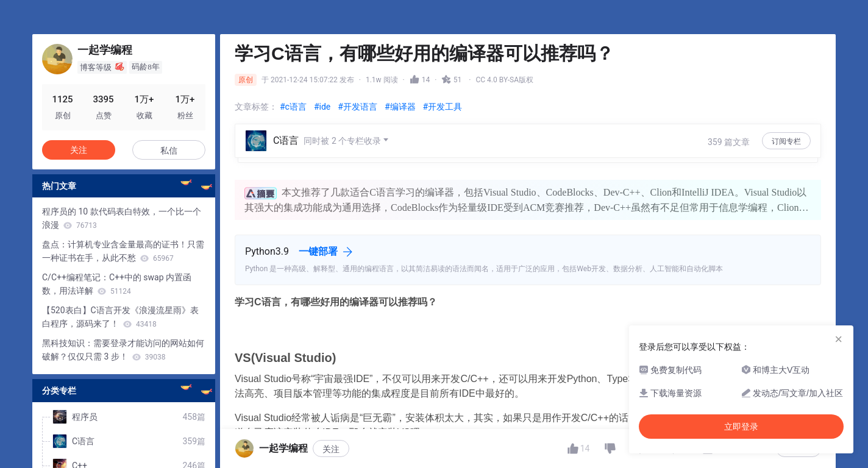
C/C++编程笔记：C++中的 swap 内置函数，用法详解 (117, 284)
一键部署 (318, 251)
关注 (79, 150)
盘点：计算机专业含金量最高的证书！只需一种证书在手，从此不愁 (123, 251)
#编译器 (400, 107)
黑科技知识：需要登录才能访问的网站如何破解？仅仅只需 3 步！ (123, 350)
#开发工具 (443, 107)
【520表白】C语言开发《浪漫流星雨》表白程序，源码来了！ (120, 317)
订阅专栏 (786, 141)
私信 (169, 151)
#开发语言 (358, 107)
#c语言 (293, 107)
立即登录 (741, 427)
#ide (322, 107)
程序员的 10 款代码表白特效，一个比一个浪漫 (122, 218)
